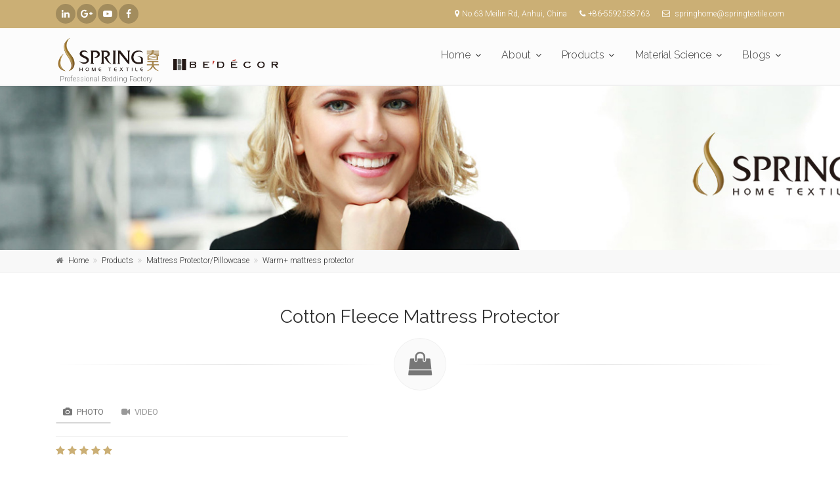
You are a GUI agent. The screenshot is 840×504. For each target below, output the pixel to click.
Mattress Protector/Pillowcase (198, 261)
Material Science (673, 55)
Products (583, 55)
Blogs (756, 55)
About (516, 55)
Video (140, 412)
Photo (83, 412)
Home (456, 55)
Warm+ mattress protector (308, 261)
